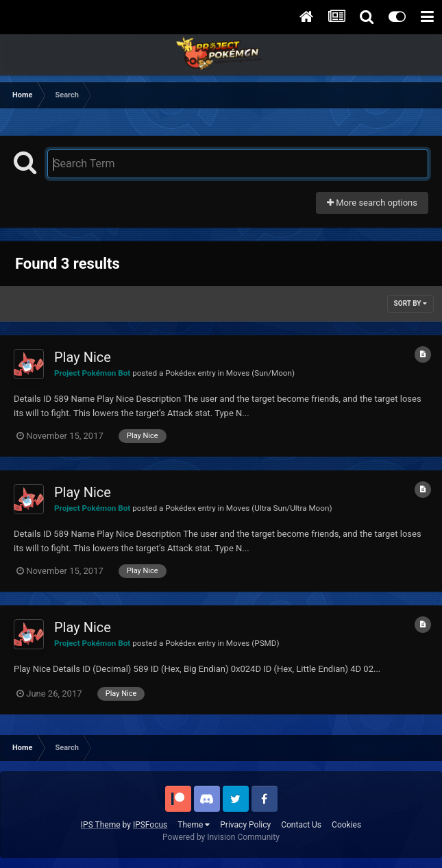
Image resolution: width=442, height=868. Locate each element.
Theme (194, 825)
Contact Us (301, 825)
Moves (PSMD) (253, 643)
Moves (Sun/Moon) (260, 373)
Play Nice (83, 357)
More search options (372, 203)
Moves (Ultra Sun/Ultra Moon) (279, 508)
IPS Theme (101, 825)
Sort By (410, 303)
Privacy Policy (245, 825)
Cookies (346, 825)
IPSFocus (150, 825)
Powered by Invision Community (221, 837)
